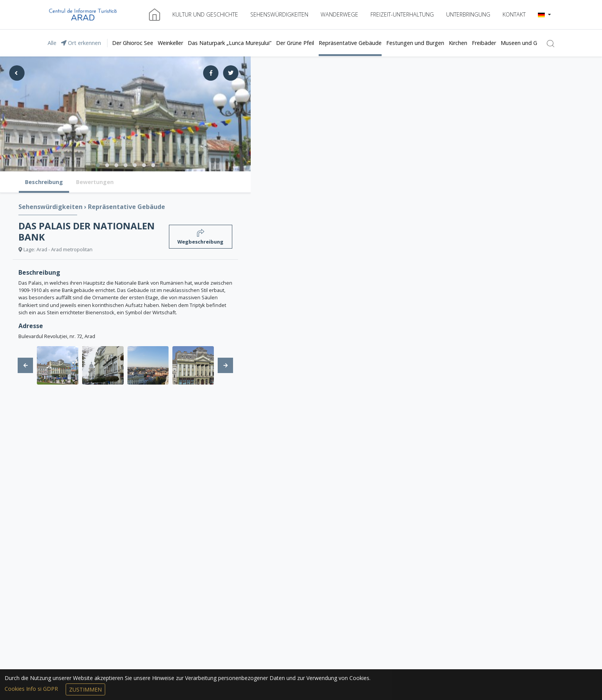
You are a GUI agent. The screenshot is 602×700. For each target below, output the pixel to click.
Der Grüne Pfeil (295, 43)
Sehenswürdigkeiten (279, 14)
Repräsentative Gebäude (350, 43)
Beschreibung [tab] (44, 182)
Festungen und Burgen (415, 43)
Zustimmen (85, 689)
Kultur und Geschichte (205, 14)
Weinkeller (170, 43)
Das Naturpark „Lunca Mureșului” (230, 43)
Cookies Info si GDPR (32, 689)
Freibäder (484, 43)
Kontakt (514, 14)
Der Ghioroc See (133, 43)
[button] (544, 15)
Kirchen (458, 43)
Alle (52, 43)
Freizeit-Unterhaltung (402, 14)
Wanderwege (339, 14)
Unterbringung (468, 14)
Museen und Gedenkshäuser (536, 43)
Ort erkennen (81, 43)
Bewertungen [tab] (95, 182)
